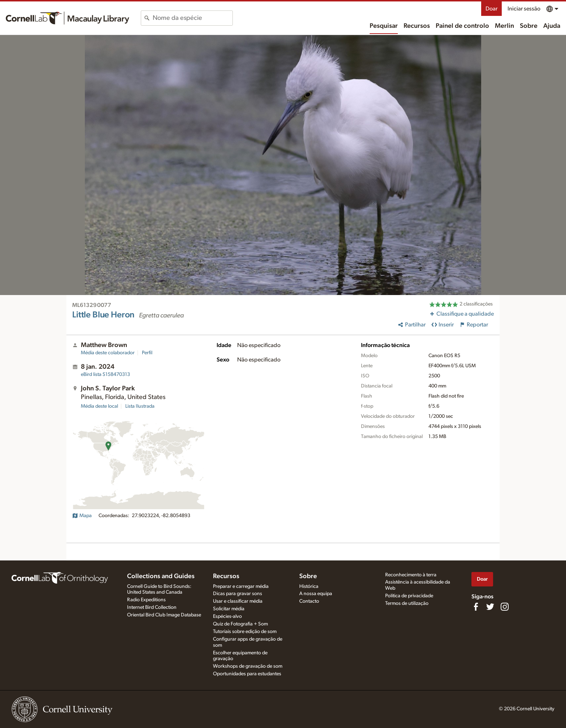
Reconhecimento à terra (411, 575)
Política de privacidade (409, 596)
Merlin (504, 26)
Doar (491, 9)
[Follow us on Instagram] (505, 607)
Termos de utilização (407, 603)
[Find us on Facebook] (476, 607)
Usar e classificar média (238, 601)
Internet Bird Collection (152, 607)
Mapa (82, 516)
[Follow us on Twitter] (490, 607)
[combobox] (193, 18)
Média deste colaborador (108, 353)
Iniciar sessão (524, 9)
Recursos (417, 26)
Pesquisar (384, 26)
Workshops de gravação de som (248, 666)
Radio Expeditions (146, 600)
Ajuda (552, 26)
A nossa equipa (316, 594)
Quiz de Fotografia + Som (240, 624)
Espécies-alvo (227, 616)
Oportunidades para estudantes (247, 674)
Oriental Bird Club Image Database (164, 615)
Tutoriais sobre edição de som (245, 632)
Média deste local (99, 406)
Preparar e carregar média (241, 586)
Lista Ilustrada (140, 406)
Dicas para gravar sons (238, 594)
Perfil (147, 353)
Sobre (529, 26)
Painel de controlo (462, 26)
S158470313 (105, 374)
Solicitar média (229, 609)
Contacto (309, 601)
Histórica (309, 586)
